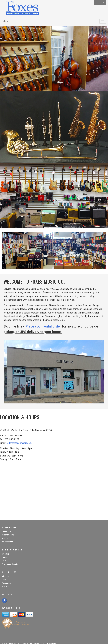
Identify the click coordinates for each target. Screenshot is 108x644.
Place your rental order (43, 326)
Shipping (5, 554)
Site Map (5, 587)
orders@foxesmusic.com (19, 443)
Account (100, 2)
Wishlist (5, 538)
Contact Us (7, 531)
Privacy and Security (10, 564)
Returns (5, 557)
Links (4, 580)
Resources (6, 583)
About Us (6, 576)
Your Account (7, 542)
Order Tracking (8, 535)
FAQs (4, 561)
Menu (6, 21)
